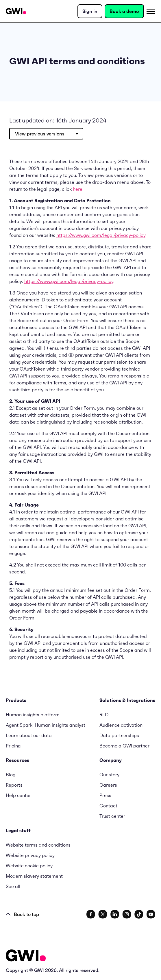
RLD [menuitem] (104, 715)
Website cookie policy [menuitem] (29, 866)
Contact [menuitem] (108, 806)
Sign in (90, 11)
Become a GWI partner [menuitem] (124, 746)
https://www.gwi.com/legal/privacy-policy (101, 235)
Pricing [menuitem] (13, 746)
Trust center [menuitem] (112, 816)
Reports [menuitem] (14, 785)
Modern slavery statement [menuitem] (34, 876)
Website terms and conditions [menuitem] (38, 845)
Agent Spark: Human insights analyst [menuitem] (46, 725)
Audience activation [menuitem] (121, 725)
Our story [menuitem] (109, 775)
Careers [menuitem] (108, 785)
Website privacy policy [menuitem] (30, 855)
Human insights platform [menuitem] (33, 715)
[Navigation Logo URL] (16, 11)
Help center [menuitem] (18, 795)
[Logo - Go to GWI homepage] (26, 957)
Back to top (22, 914)
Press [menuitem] (105, 795)
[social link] (91, 914)
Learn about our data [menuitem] (29, 735)
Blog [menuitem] (11, 775)
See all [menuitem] (13, 886)
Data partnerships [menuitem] (119, 735)
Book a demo (124, 11)
